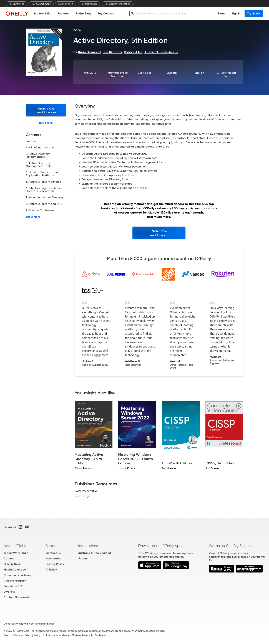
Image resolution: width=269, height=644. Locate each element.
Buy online (46, 123)
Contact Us (53, 553)
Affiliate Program (15, 581)
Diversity (9, 592)
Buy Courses (106, 13)
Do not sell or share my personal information (29, 624)
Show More (33, 217)
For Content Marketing (118, 4)
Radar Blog (83, 13)
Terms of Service (13, 635)
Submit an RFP (13, 586)
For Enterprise (17, 4)
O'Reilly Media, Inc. (227, 74)
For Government (41, 4)
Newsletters (53, 558)
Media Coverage (15, 570)
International (89, 546)
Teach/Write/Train (16, 553)
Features (63, 13)
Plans (221, 13)
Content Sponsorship (17, 597)
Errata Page (82, 496)
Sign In (236, 13)
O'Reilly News (12, 564)
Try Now (254, 13)
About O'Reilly (15, 546)
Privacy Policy (55, 564)
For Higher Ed (66, 4)
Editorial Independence (56, 635)
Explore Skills (42, 13)
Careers (9, 558)
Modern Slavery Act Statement (90, 635)
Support (52, 546)
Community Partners (17, 575)
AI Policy (51, 570)
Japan (82, 558)
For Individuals (89, 4)
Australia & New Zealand (95, 553)
